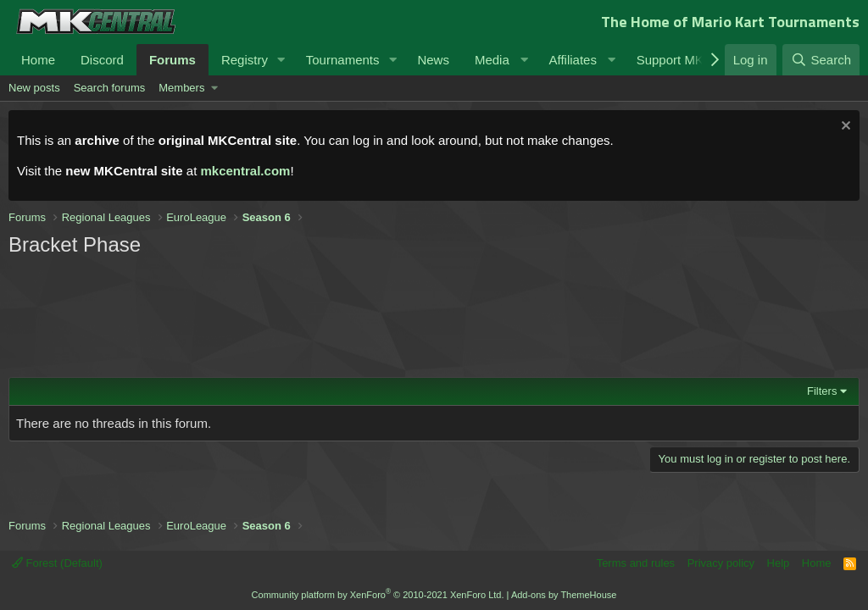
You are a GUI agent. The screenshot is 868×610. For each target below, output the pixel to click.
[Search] (821, 60)
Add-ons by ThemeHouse (564, 595)
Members (181, 88)
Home (38, 60)
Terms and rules (636, 563)
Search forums (110, 88)
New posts (34, 88)
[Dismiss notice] (844, 128)
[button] (281, 60)
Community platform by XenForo (378, 595)
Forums (172, 60)
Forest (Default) (57, 563)
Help (779, 563)
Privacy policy (721, 563)
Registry (245, 60)
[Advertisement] (331, 315)
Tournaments (343, 60)
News (433, 60)
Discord (102, 60)
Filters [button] (822, 391)
